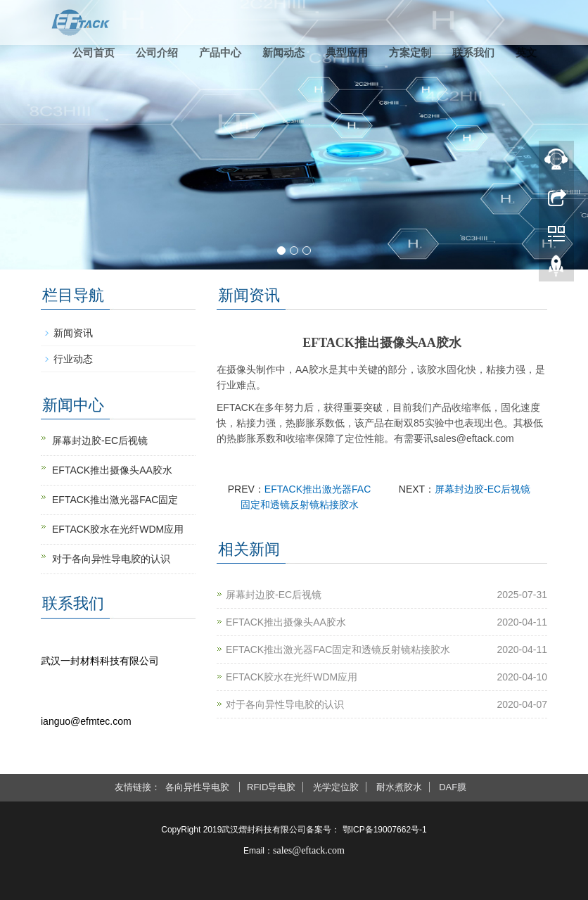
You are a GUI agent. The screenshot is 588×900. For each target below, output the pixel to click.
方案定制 (410, 52)
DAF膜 (453, 787)
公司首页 (94, 52)
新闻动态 (283, 52)
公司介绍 (157, 52)
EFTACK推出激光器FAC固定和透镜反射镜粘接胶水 (338, 649)
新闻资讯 (73, 333)
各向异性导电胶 (199, 787)
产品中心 (220, 52)
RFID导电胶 (271, 787)
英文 (526, 52)
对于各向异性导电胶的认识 (285, 704)
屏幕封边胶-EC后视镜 (482, 489)
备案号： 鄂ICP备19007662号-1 (366, 830)
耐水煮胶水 (399, 787)
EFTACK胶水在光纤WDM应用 (292, 677)
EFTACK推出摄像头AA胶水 (286, 622)
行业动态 (73, 359)
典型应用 (347, 52)
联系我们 (473, 52)
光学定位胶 (336, 787)
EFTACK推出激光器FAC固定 (115, 500)
